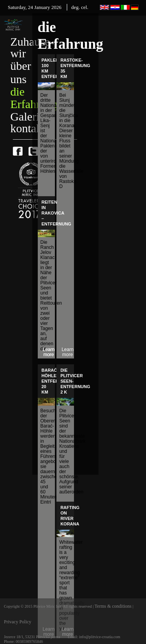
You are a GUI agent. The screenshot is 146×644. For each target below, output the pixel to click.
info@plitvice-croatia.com (100, 637)
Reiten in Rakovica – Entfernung (56, 213)
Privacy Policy (18, 622)
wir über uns (20, 66)
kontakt (28, 128)
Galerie (27, 116)
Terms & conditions (114, 606)
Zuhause (30, 42)
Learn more (68, 352)
